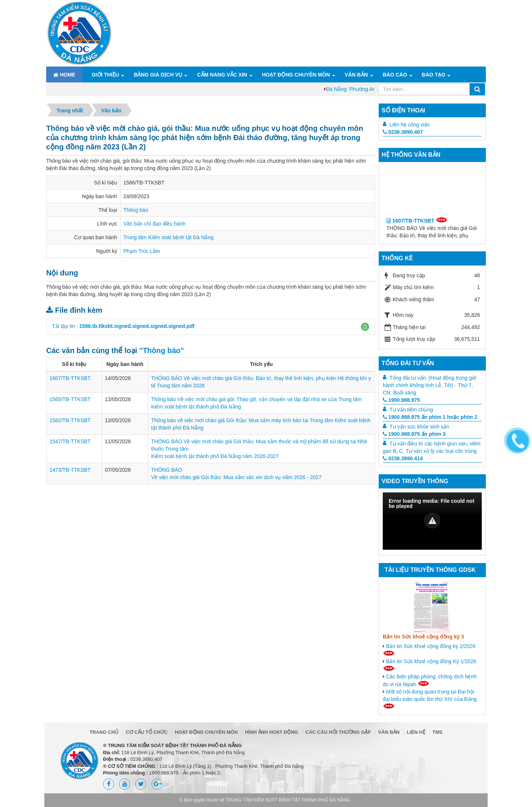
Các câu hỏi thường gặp (338, 732)
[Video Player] (432, 521)
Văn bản (356, 75)
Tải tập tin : (123, 326)
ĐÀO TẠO (434, 75)
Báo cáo (395, 75)
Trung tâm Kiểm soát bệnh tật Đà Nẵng (168, 237)
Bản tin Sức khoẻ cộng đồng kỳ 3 (423, 637)
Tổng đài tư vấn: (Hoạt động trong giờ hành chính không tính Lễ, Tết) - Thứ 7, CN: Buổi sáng (429, 385)
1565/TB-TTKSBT (70, 399)
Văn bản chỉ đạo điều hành (154, 224)
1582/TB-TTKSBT (70, 420)
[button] (365, 327)
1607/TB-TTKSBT (70, 378)
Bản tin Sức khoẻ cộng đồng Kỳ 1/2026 (429, 665)
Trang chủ (104, 732)
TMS (437, 732)
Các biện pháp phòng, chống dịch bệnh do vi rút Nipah (430, 680)
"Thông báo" (162, 350)
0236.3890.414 (403, 458)
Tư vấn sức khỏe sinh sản (419, 427)
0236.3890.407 (403, 132)
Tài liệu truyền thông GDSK (430, 570)
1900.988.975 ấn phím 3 (414, 434)
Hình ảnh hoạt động (272, 732)
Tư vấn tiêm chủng (411, 410)
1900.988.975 (401, 400)
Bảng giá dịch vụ (158, 75)
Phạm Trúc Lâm (142, 251)
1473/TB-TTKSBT (70, 470)
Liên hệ (416, 732)
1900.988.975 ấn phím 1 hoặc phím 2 (430, 417)
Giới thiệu (105, 75)
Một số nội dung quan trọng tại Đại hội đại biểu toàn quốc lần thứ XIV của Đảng (430, 699)
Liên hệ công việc (410, 125)
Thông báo (136, 210)
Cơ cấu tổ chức (146, 732)
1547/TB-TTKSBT (70, 441)
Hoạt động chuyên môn (296, 75)
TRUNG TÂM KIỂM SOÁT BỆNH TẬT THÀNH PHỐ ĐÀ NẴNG (288, 800)
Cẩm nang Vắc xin (222, 75)
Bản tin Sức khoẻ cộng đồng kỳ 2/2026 (429, 650)
